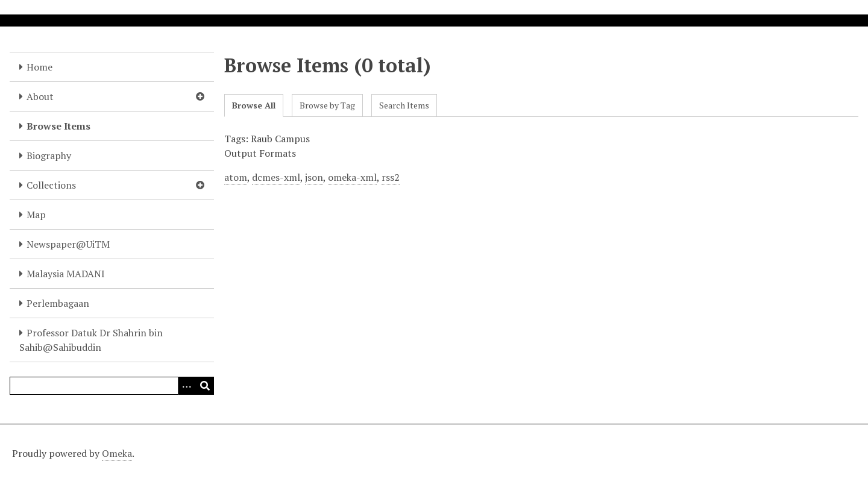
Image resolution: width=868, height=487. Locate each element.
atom (236, 177)
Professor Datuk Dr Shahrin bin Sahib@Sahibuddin (91, 340)
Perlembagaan (58, 303)
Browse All (254, 105)
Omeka (117, 453)
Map (36, 215)
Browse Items (58, 126)
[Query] (112, 386)
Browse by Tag (327, 105)
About (40, 96)
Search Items (404, 105)
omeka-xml (352, 177)
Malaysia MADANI (66, 274)
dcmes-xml (276, 177)
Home (39, 67)
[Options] (187, 386)
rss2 (391, 177)
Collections (51, 185)
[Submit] (205, 386)
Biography (49, 156)
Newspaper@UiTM (68, 244)
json (314, 177)
